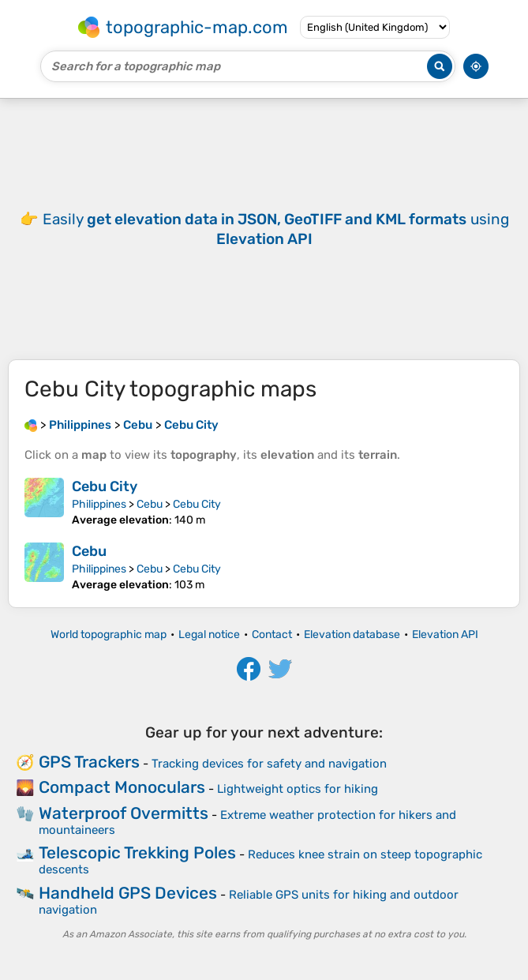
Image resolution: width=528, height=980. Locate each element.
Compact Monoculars (122, 787)
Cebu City (105, 486)
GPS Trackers (89, 762)
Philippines (99, 504)
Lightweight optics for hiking (298, 789)
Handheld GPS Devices (128, 893)
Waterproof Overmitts (124, 813)
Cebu (150, 504)
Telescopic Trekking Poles (137, 852)
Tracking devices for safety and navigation (269, 764)
